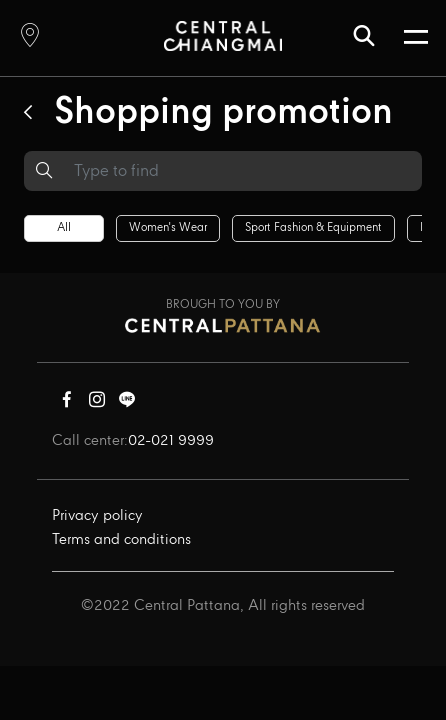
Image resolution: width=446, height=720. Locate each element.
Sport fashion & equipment (313, 228)
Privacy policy (97, 516)
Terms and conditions (121, 540)
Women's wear (168, 228)
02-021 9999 (171, 441)
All (64, 228)
